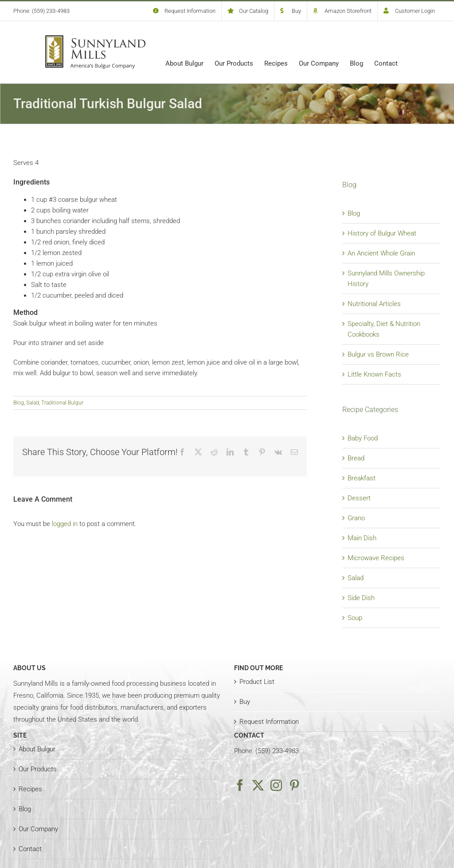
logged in (65, 524)
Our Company (38, 829)
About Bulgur (37, 749)
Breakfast (362, 478)
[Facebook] (240, 785)
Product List (257, 682)
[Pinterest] (294, 785)
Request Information (269, 722)
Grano (356, 518)
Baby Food (363, 438)
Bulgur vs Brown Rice (378, 354)
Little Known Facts (374, 374)
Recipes (30, 789)
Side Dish (361, 598)
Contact (30, 849)
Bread (356, 458)
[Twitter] (258, 785)
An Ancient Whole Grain (381, 253)
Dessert (359, 498)
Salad (33, 403)
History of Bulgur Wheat (382, 233)
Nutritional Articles (374, 304)
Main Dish (362, 538)
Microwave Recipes (376, 558)
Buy (245, 702)
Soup (355, 618)
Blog (19, 403)
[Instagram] (276, 785)
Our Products (38, 769)
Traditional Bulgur (62, 403)
